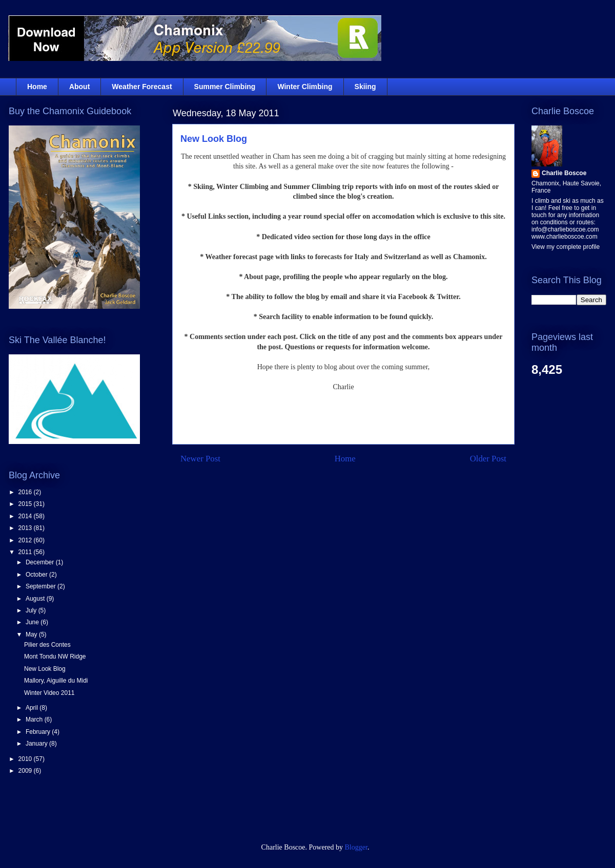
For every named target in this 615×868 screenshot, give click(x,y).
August (36, 599)
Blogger (356, 847)
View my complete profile (566, 247)
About (79, 87)
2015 (26, 504)
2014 (26, 516)
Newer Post (200, 459)
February (39, 732)
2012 (26, 540)
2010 (26, 759)
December (41, 562)
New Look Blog (214, 139)
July (32, 610)
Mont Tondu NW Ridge (55, 657)
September (42, 586)
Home (37, 87)
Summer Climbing (225, 87)
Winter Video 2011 (49, 693)
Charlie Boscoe (564, 173)
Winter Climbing (305, 87)
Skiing (365, 87)
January (37, 744)
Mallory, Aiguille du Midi (56, 681)
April (33, 708)
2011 (26, 552)
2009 (26, 771)
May (32, 634)
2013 (26, 528)
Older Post (488, 459)
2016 (26, 492)
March (35, 719)
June (33, 622)
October (37, 575)
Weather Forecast (142, 87)
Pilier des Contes (47, 645)
